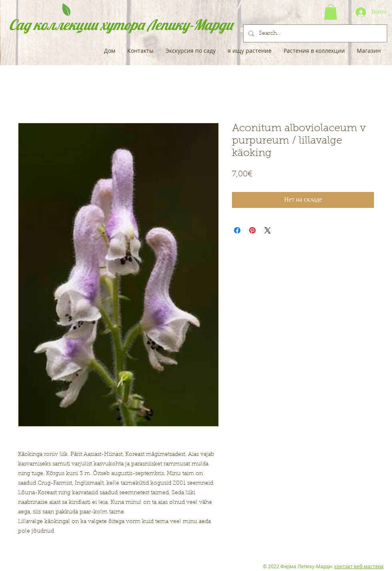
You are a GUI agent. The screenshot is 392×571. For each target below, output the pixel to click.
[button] (331, 12)
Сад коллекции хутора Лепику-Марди (121, 25)
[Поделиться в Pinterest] (252, 230)
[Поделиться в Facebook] (237, 230)
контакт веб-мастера (359, 566)
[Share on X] (268, 230)
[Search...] (314, 33)
